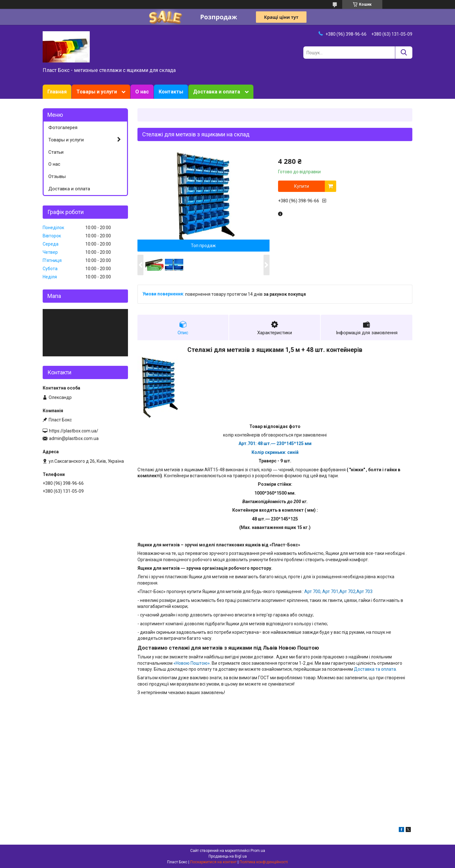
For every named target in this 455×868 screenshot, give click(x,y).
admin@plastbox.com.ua (74, 438)
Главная (57, 92)
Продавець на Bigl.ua (228, 856)
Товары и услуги (97, 92)
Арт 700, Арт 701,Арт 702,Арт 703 (338, 592)
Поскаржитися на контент (213, 862)
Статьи (56, 152)
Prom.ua (258, 851)
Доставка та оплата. (375, 669)
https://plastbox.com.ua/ (74, 431)
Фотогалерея (63, 128)
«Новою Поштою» (192, 663)
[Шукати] (404, 53)
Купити (302, 186)
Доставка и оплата (217, 92)
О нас (142, 92)
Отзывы (57, 176)
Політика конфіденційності (264, 862)
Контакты (171, 92)
